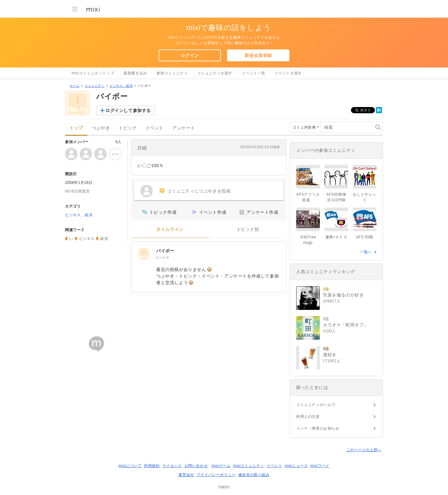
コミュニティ (95, 86)
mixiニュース (296, 466)
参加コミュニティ (172, 73)
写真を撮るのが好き (343, 295)
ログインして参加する (128, 110)
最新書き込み (135, 73)
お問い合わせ (196, 466)
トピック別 (248, 229)
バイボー (165, 251)
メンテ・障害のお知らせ (318, 428)
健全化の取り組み (254, 475)
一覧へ (366, 252)
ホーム (75, 86)
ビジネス (87, 239)
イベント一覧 (254, 73)
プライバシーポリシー (216, 475)
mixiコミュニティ (249, 466)
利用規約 (152, 466)
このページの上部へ (364, 450)
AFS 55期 (365, 237)
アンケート (184, 128)
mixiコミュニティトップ (93, 73)
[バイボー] (144, 254)
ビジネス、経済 (121, 86)
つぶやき (101, 128)
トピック (128, 128)
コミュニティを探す (215, 73)
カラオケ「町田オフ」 (346, 325)
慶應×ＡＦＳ (336, 237)
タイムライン (170, 229)
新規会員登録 (258, 55)
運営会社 (186, 475)
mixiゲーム (221, 466)
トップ (76, 128)
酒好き (330, 355)
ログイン (189, 55)
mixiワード (320, 466)
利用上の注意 (308, 417)
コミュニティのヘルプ (316, 405)
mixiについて (130, 466)
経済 (104, 239)
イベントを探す (288, 73)
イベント (155, 128)
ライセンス (172, 466)
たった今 (163, 257)
